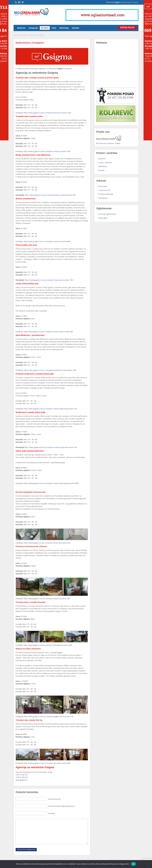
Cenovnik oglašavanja (107, 214)
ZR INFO (45, 28)
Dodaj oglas (103, 218)
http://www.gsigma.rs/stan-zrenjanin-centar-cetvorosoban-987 (48, 332)
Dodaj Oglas (127, 27)
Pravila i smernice (105, 162)
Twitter (118, 143)
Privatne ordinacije (106, 194)
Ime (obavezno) (54, 799)
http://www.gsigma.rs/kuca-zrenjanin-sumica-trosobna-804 (47, 241)
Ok (133, 864)
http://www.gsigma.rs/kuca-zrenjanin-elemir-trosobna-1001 (47, 599)
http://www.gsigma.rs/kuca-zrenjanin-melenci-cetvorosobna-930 (50, 195)
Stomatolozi (103, 198)
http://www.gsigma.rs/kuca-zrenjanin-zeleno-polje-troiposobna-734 (50, 409)
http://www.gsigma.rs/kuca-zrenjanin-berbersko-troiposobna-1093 (50, 370)
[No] (149, 864)
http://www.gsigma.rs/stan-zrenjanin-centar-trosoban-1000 (47, 151)
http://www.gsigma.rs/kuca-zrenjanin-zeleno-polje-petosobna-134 (51, 447)
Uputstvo (102, 159)
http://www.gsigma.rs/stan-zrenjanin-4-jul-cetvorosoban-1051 (49, 280)
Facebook (110, 143)
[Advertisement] (116, 68)
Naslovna (21, 28)
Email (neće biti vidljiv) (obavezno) (61, 806)
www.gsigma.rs (22, 780)
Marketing (64, 28)
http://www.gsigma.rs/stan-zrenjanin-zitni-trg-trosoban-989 (47, 763)
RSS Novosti (101, 143)
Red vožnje (103, 186)
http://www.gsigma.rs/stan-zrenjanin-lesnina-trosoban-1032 (47, 113)
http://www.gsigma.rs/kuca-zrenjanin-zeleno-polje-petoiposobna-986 (51, 483)
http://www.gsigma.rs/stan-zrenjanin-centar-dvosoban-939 (47, 543)
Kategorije (33, 28)
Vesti (54, 28)
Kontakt (75, 28)
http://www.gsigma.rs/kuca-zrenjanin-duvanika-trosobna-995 (48, 645)
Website (52, 813)
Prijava (134, 2)
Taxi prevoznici (104, 190)
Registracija (125, 2)
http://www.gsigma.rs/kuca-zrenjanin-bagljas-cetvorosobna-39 (48, 716)
